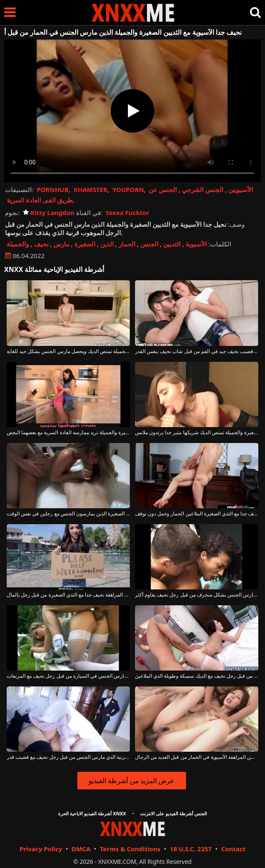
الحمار (127, 244)
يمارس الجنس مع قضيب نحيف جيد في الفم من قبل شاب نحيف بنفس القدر (197, 351)
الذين (107, 244)
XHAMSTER (90, 189)
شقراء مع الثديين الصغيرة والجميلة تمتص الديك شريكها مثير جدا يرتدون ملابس (197, 433)
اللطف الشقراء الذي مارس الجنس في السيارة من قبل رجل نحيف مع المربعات (68, 676)
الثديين (172, 244)
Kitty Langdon (49, 213)
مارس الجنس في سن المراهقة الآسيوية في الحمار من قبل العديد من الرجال (197, 757)
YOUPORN (128, 189)
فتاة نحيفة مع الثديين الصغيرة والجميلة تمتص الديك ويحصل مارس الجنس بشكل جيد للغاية (68, 351)
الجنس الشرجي (203, 189)
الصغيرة (85, 244)
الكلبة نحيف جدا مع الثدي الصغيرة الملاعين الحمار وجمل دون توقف (197, 514)
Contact (233, 849)
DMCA (81, 849)
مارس (61, 244)
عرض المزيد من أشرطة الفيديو (131, 781)
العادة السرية (24, 200)
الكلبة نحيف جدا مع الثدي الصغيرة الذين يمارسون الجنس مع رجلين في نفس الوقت (68, 514)
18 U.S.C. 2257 (191, 849)
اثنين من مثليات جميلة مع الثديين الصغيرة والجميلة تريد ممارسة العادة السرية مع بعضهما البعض (68, 433)
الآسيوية (196, 244)
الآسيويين (241, 189)
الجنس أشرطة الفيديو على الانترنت (173, 813)
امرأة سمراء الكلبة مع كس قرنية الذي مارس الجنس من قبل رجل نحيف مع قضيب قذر (68, 757)
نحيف (41, 244)
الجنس (149, 244)
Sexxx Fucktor (127, 213)
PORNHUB (53, 189)
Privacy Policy (41, 849)
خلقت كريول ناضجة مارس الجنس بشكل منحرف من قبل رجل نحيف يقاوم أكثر (197, 595)
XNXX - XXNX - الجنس (133, 13)
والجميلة (18, 244)
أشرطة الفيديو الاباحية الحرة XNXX (92, 813)
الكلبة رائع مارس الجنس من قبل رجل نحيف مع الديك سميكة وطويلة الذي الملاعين (197, 676)
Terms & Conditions (130, 849)
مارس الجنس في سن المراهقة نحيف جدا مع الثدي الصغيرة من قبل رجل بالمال (68, 595)
